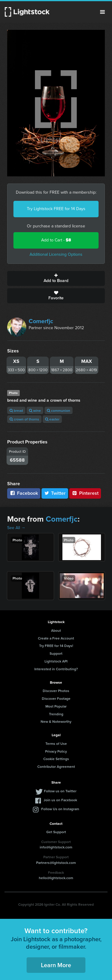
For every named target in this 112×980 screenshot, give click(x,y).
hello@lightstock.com (56, 878)
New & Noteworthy (56, 721)
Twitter (55, 493)
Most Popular (56, 706)
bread (16, 410)
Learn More (56, 965)
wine (35, 410)
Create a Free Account (56, 638)
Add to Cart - (56, 240)
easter (52, 419)
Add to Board (56, 278)
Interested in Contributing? (56, 669)
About (56, 630)
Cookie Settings (56, 759)
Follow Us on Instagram (60, 809)
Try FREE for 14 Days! (56, 646)
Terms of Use (56, 744)
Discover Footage (56, 698)
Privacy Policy (56, 751)
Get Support (56, 832)
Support (56, 653)
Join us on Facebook (60, 800)
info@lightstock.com (56, 847)
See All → (16, 528)
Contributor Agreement (56, 766)
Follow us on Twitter (60, 791)
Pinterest (85, 493)
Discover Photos (56, 691)
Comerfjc (41, 321)
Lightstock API (56, 661)
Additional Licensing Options (56, 254)
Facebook (24, 493)
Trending (56, 714)
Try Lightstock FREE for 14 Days (56, 209)
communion (59, 410)
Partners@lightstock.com (56, 863)
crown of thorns (24, 419)
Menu (102, 12)
